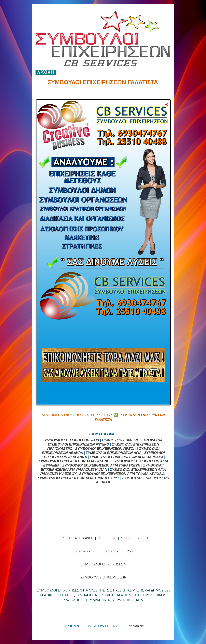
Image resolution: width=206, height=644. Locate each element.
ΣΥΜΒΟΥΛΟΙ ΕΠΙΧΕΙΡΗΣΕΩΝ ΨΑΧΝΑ (132, 440)
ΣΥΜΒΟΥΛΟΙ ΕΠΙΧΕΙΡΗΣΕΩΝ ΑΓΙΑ (114, 453)
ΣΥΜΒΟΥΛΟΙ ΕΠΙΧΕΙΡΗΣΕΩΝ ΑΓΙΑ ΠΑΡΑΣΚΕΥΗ (101, 465)
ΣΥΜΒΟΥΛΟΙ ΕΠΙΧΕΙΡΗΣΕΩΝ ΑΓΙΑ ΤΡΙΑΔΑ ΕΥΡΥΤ (78, 478)
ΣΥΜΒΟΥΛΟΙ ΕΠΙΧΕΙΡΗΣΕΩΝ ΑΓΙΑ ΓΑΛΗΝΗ (74, 461)
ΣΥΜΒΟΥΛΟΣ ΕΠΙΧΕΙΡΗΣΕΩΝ (104, 577)
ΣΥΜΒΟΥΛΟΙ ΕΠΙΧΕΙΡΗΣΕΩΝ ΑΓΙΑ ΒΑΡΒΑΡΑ (126, 457)
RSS (130, 551)
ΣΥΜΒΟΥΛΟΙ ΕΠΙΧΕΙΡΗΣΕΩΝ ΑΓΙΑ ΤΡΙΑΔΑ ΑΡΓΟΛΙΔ (122, 474)
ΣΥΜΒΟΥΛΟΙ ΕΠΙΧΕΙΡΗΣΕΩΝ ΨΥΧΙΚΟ (78, 444)
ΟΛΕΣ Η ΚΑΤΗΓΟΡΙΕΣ (76, 538)
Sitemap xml (85, 551)
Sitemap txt (111, 551)
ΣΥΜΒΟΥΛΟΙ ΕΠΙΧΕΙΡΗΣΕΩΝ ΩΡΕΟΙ (105, 448)
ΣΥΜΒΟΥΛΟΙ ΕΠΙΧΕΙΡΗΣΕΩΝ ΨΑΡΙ (71, 440)
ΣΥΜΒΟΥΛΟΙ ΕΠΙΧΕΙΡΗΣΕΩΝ (104, 564)
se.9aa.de (136, 626)
